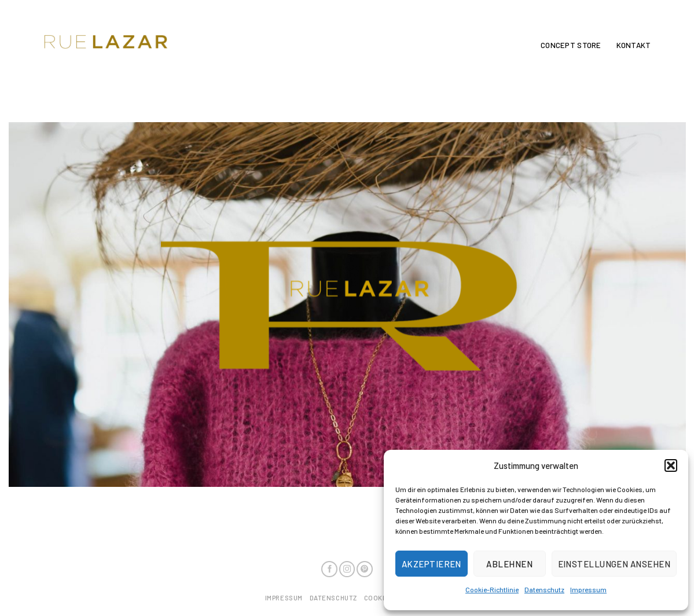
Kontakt (634, 45)
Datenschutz (544, 589)
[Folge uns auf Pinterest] (365, 569)
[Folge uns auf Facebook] (329, 569)
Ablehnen (509, 564)
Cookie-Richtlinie (492, 589)
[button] (671, 465)
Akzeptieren (432, 564)
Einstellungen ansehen (614, 564)
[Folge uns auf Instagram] (347, 569)
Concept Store (571, 45)
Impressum (588, 589)
